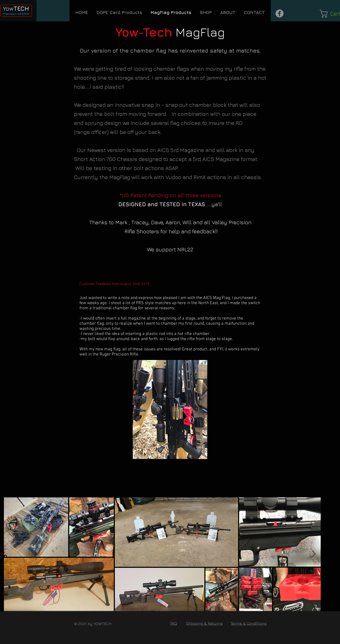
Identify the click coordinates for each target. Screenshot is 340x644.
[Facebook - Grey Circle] (279, 13)
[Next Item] (314, 554)
